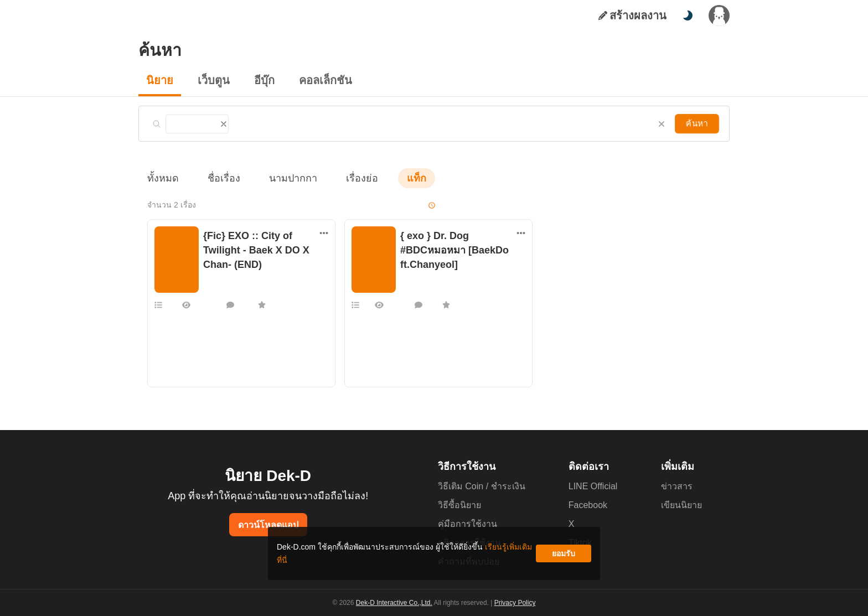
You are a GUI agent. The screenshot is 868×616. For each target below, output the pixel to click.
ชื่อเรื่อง (218, 178)
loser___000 (420, 289)
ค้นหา (698, 123)
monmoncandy (226, 289)
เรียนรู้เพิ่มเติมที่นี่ (468, 558)
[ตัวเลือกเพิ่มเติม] (324, 233)
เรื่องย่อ (346, 178)
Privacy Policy (514, 603)
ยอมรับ (564, 558)
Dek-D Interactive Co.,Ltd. (396, 603)
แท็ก (399, 178)
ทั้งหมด (161, 178)
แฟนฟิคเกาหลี (224, 278)
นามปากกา (282, 178)
